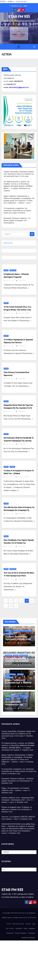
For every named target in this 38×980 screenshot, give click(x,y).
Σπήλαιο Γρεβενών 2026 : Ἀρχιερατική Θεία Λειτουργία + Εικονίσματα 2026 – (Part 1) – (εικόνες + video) (18, 800)
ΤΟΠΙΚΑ (8, 699)
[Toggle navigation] (19, 47)
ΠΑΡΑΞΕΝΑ (13, 270)
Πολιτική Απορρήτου (21, 933)
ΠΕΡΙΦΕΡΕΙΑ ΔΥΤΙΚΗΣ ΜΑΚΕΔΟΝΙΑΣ (23, 631)
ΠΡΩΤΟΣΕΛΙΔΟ (9, 634)
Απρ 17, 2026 (11, 643)
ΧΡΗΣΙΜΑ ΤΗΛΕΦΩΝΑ (28, 938)
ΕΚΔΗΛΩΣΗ (9, 656)
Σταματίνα (21, 280)
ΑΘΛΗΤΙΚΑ (8, 696)
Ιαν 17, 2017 (9, 579)
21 (11, 606)
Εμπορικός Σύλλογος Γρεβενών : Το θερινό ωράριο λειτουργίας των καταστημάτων (17, 221)
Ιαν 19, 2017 (10, 546)
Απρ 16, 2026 (11, 686)
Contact (28, 924)
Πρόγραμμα (32, 933)
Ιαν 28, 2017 (10, 313)
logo (34, 924)
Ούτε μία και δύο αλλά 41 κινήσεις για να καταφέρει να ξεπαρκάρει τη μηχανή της (19, 510)
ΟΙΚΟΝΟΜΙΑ (9, 631)
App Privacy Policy (18, 924)
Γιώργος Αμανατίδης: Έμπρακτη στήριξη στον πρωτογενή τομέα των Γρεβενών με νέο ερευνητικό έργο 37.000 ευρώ (19, 174)
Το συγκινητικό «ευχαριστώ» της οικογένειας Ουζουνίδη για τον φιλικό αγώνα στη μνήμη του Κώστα (17, 211)
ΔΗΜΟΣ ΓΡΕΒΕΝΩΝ (10, 674)
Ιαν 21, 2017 (10, 477)
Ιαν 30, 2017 (10, 280)
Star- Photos (10, 928)
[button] (34, 47)
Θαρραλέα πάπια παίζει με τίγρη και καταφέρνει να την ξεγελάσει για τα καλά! (18, 408)
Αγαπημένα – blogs (21, 928)
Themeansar (32, 918)
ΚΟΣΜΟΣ (12, 467)
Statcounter (8, 243)
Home (9, 924)
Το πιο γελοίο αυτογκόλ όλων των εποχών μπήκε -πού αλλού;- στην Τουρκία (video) (17, 310)
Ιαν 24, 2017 (10, 379)
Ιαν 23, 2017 (10, 411)
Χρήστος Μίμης (23, 313)
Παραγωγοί (10, 933)
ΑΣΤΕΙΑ (6, 270)
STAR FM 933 (19, 17)
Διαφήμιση (32, 928)
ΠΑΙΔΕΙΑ (16, 656)
